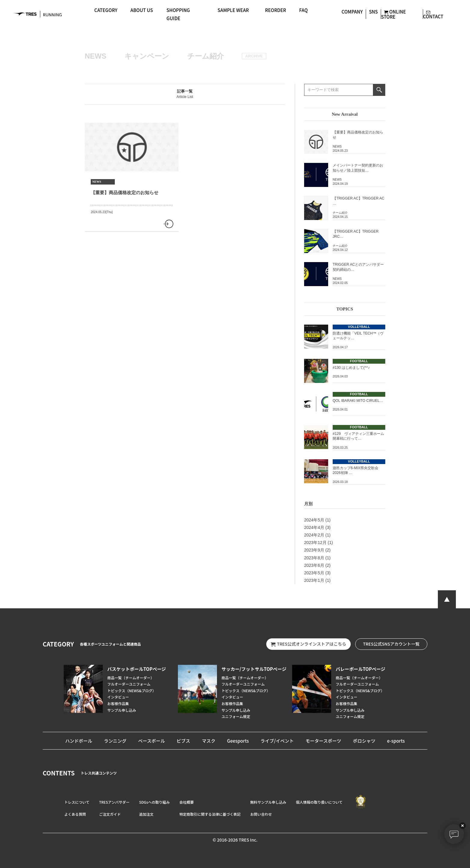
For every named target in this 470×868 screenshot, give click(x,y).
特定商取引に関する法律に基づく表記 (210, 814)
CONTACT (433, 14)
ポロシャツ (364, 741)
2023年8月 (314, 558)
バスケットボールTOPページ (137, 669)
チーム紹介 (206, 56)
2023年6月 (314, 565)
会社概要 (187, 802)
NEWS (96, 56)
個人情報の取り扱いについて (319, 802)
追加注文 (146, 814)
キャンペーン (147, 56)
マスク (209, 741)
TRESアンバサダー (114, 802)
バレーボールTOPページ (360, 669)
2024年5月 (314, 520)
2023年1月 (314, 580)
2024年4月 (314, 527)
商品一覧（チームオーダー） (131, 678)
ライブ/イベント (277, 741)
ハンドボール (79, 741)
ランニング (115, 741)
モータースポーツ (323, 741)
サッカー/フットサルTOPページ (254, 669)
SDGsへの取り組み (154, 802)
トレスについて (77, 802)
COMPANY (352, 12)
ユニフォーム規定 (236, 716)
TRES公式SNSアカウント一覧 (391, 644)
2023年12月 (315, 542)
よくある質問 (75, 814)
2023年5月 (314, 573)
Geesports (238, 741)
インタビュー (118, 697)
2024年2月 (314, 535)
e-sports (396, 741)
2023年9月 (314, 550)
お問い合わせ (261, 814)
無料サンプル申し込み (268, 802)
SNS (373, 12)
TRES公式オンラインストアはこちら (308, 644)
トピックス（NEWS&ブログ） (132, 691)
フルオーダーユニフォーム (129, 684)
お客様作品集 (118, 703)
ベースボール (152, 741)
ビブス (183, 741)
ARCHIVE (254, 56)
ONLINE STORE (393, 14)
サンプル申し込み (122, 710)
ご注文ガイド (110, 814)
